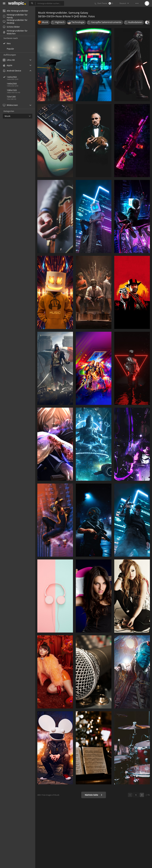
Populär (10, 49)
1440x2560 (12, 84)
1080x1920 (12, 90)
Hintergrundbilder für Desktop (15, 22)
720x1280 (11, 97)
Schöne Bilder (11, 27)
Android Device (12, 71)
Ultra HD (9, 60)
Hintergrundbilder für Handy (15, 16)
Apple (8, 65)
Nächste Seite (94, 795)
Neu (9, 43)
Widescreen (10, 105)
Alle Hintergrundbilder (15, 11)
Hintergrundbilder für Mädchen (15, 32)
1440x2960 (21, 77)
